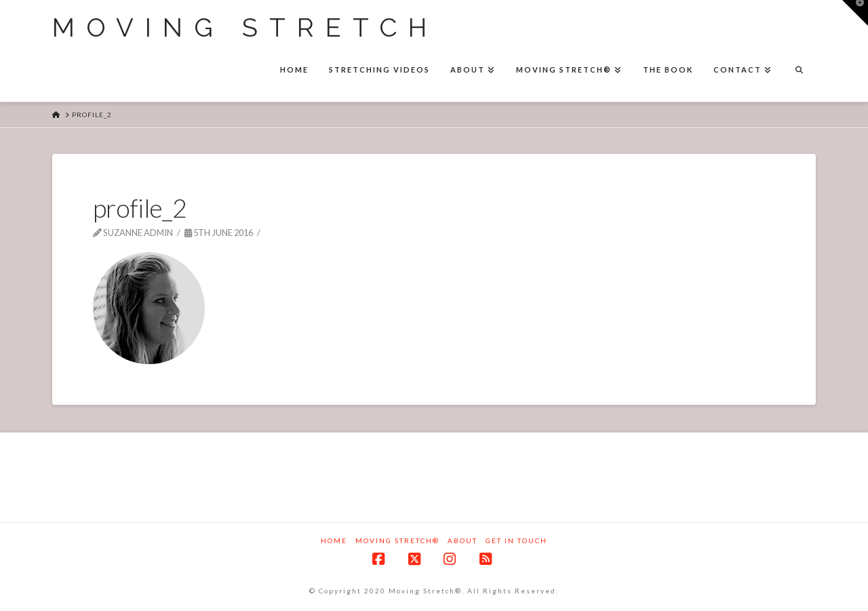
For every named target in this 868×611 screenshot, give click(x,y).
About (462, 540)
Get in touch (516, 540)
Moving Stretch (245, 28)
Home (334, 540)
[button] (855, 13)
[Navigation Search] (799, 71)
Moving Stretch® (397, 540)
